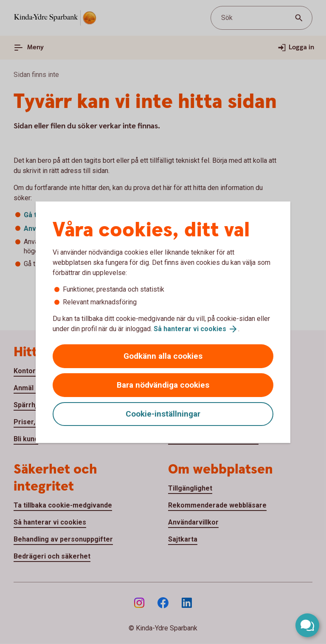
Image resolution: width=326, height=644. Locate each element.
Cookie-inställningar (163, 414)
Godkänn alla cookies (163, 356)
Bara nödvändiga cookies (163, 385)
